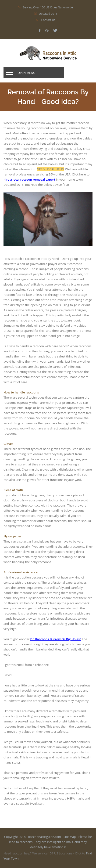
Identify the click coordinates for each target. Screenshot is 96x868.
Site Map (70, 837)
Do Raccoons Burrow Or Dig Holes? (56, 639)
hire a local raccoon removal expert (29, 179)
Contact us (48, 20)
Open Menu (27, 73)
